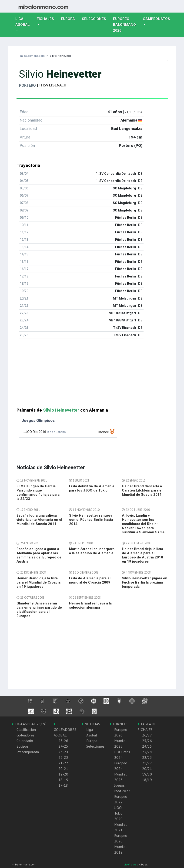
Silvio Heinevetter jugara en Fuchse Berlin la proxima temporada (145, 582)
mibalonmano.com (32, 56)
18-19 (63, 780)
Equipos (23, 746)
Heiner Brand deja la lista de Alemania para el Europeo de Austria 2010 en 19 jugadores (142, 555)
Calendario (25, 741)
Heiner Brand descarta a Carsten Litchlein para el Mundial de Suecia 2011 (142, 490)
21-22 (63, 763)
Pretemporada (28, 752)
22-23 (63, 757)
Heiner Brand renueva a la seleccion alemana (90, 605)
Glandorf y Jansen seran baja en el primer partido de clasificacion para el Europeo (39, 610)
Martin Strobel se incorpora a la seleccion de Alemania (92, 551)
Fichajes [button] (45, 19)
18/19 (147, 780)
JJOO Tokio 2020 (118, 813)
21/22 (147, 763)
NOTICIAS (91, 724)
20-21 (63, 769)
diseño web (131, 864)
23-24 (63, 752)
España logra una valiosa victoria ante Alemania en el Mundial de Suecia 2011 (39, 520)
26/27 (147, 735)
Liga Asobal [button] (23, 22)
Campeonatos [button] (156, 19)
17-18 (63, 785)
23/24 (147, 752)
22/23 (147, 757)
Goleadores (25, 735)
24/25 (147, 746)
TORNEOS (119, 724)
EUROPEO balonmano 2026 (126, 25)
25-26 (63, 741)
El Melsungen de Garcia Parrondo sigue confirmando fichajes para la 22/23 (38, 492)
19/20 (147, 774)
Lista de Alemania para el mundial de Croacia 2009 (90, 580)
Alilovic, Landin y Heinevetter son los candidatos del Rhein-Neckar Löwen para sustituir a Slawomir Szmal (144, 524)
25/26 (147, 741)
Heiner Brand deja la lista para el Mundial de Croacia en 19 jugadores (38, 582)
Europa (70, 18)
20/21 (147, 769)
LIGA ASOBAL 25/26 (29, 724)
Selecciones (96, 18)
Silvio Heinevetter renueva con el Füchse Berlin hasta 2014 (91, 520)
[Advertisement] (92, 375)
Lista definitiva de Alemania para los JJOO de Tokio (92, 488)
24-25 (63, 746)
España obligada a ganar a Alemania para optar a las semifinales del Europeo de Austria (39, 555)
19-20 (63, 774)
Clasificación (26, 729)
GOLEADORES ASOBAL (65, 730)
